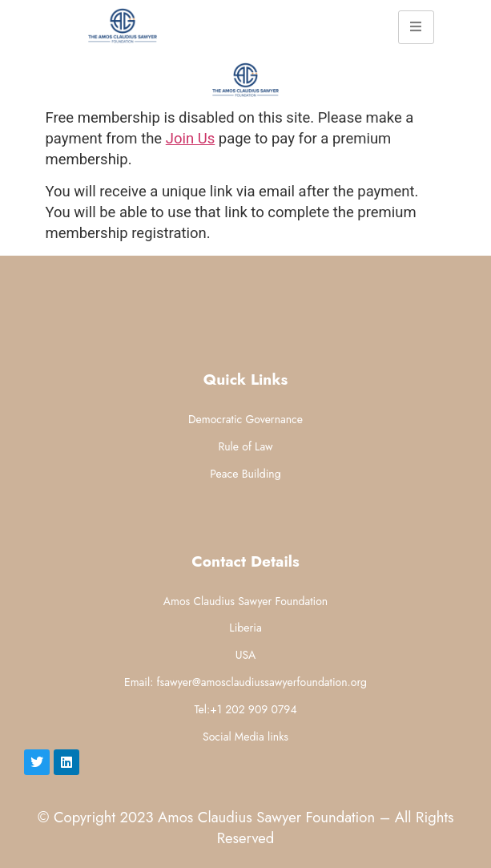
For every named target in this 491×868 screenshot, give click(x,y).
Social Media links (245, 737)
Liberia (245, 628)
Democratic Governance (245, 419)
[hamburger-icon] (416, 27)
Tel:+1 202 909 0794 (245, 709)
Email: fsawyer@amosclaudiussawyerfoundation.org (245, 682)
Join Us (191, 139)
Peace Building (245, 474)
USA (246, 655)
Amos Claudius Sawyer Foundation (245, 601)
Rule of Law (245, 446)
